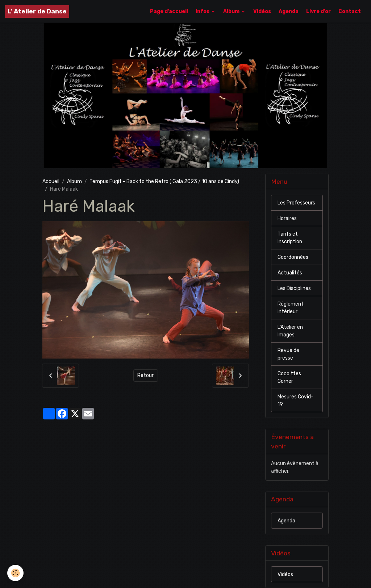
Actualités (290, 273)
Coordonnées (293, 257)
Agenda (289, 11)
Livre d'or (318, 11)
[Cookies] (15, 573)
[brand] (37, 11)
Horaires (287, 218)
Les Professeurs (296, 203)
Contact (350, 11)
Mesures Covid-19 (295, 401)
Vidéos (262, 11)
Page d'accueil (169, 11)
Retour (145, 375)
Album (232, 11)
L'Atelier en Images (290, 331)
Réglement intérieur (291, 308)
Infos (203, 11)
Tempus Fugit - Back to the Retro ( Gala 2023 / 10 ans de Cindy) (164, 181)
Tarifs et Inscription (290, 238)
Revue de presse (288, 354)
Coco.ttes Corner (289, 377)
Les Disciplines (294, 288)
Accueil (51, 181)
